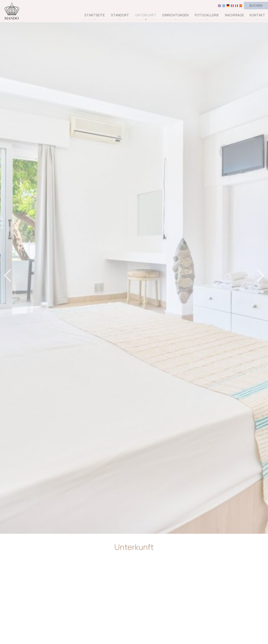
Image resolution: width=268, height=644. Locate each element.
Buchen (256, 6)
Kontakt (257, 15)
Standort (120, 15)
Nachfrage (235, 15)
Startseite (95, 15)
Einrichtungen (176, 15)
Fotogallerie (207, 15)
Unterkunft (146, 15)
